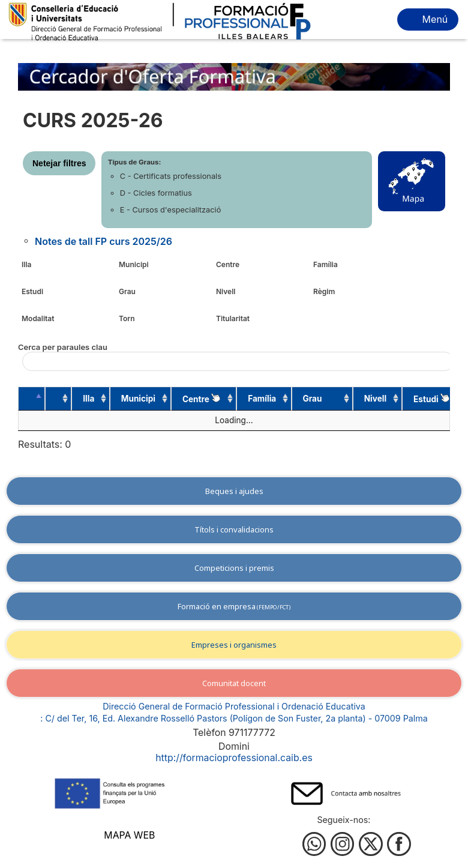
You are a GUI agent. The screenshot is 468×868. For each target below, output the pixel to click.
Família (325, 264)
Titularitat (233, 318)
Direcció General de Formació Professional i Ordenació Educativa (234, 706)
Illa (27, 264)
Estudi (32, 291)
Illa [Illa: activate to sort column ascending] (84, 399)
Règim (324, 291)
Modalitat (38, 318)
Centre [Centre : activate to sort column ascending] (195, 399)
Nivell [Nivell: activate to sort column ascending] (361, 399)
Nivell (226, 291)
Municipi (134, 264)
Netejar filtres (59, 163)
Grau (127, 291)
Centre (228, 264)
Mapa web (129, 835)
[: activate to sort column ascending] (55, 399)
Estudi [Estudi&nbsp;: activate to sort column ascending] (416, 399)
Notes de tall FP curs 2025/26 (103, 241)
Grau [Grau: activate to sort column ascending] (304, 399)
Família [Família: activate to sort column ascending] (253, 399)
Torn (127, 318)
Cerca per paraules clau (234, 357)
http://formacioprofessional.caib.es (234, 758)
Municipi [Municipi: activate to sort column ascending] (132, 399)
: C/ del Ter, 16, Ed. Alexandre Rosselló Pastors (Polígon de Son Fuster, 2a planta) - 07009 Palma (234, 718)
